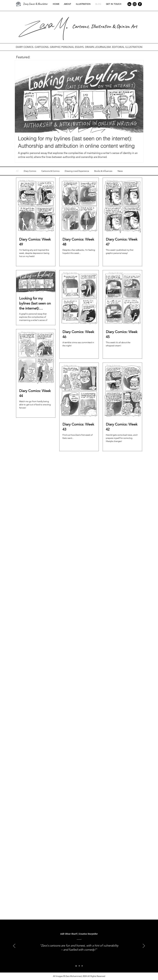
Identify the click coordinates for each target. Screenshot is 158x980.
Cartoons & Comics (50, 171)
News (120, 171)
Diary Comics (30, 171)
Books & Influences (103, 171)
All (17, 171)
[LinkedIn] (129, 4)
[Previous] (14, 946)
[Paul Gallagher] (79, 966)
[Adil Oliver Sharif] (76, 966)
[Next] (144, 946)
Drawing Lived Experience (77, 171)
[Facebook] (140, 4)
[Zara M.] (82, 966)
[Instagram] (135, 4)
